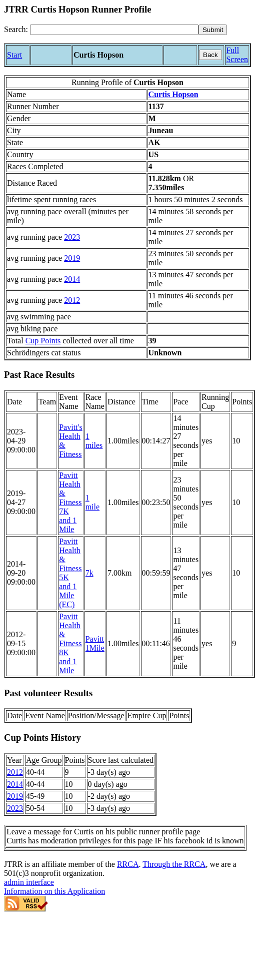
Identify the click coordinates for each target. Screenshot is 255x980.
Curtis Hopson (173, 94)
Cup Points (43, 341)
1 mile (92, 502)
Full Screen (237, 55)
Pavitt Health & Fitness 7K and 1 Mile (70, 502)
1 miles (94, 441)
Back (210, 55)
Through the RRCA (174, 864)
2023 (72, 237)
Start (14, 55)
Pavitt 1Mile (95, 643)
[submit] (213, 30)
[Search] (114, 30)
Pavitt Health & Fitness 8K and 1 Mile (70, 643)
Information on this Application (54, 891)
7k (89, 573)
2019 (72, 258)
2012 (72, 300)
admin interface (29, 882)
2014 (72, 279)
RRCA (128, 864)
